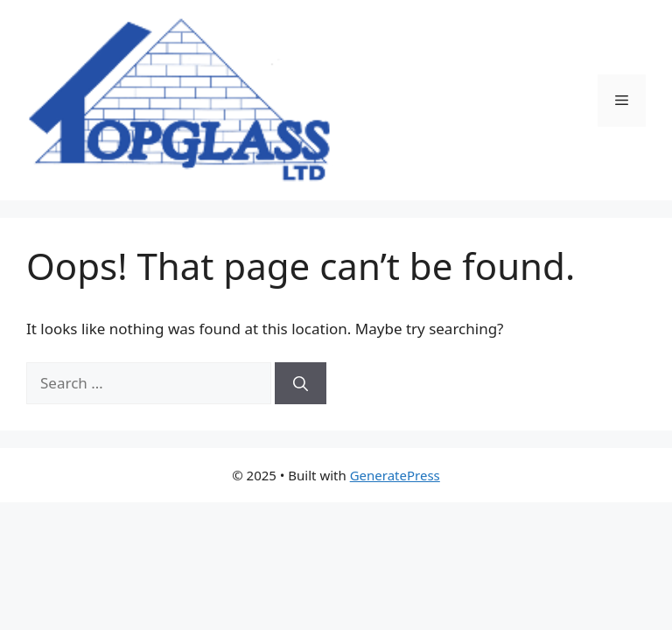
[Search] (301, 383)
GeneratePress (395, 475)
